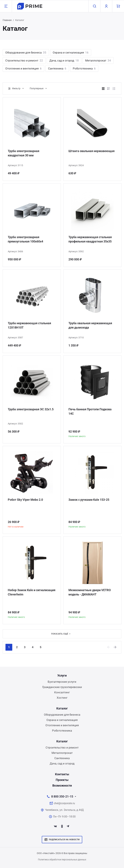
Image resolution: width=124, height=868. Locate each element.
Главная (7, 20)
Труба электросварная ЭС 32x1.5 (31, 409)
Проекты (62, 780)
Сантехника (57, 68)
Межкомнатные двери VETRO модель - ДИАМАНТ (90, 592)
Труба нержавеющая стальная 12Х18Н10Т (29, 325)
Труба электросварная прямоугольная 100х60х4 (25, 239)
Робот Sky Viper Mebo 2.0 (25, 500)
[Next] (115, 647)
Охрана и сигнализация (71, 53)
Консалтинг (62, 692)
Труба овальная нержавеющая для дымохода (90, 325)
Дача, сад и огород (64, 60)
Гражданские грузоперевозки (62, 687)
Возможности (62, 785)
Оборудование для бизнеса (26, 53)
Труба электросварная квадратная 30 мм (24, 153)
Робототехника (84, 68)
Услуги (62, 675)
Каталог (62, 708)
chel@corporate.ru (64, 803)
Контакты (62, 774)
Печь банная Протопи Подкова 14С (90, 411)
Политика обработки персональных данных (62, 860)
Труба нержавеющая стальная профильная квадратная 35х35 (90, 239)
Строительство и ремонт (24, 60)
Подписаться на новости (62, 840)
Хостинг (62, 698)
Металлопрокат (98, 60)
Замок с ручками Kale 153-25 (89, 500)
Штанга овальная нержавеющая (92, 151)
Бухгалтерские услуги (62, 682)
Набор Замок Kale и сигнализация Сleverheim (32, 592)
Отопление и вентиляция (23, 68)
